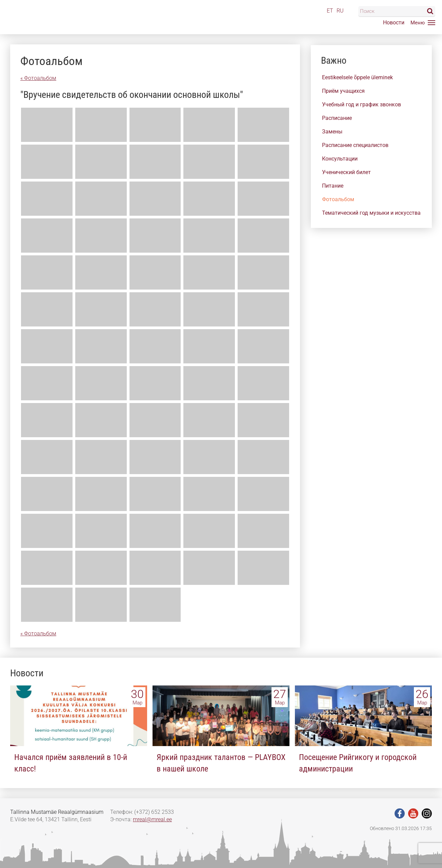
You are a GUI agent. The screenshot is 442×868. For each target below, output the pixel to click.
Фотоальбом (338, 199)
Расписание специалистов (355, 145)
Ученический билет (346, 172)
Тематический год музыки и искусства (371, 213)
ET (330, 11)
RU (340, 11)
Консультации (340, 159)
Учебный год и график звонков (361, 104)
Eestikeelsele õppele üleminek (357, 77)
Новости (394, 23)
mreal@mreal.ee (152, 819)
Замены (332, 132)
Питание (333, 186)
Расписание (337, 118)
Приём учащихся (343, 91)
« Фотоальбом (38, 78)
